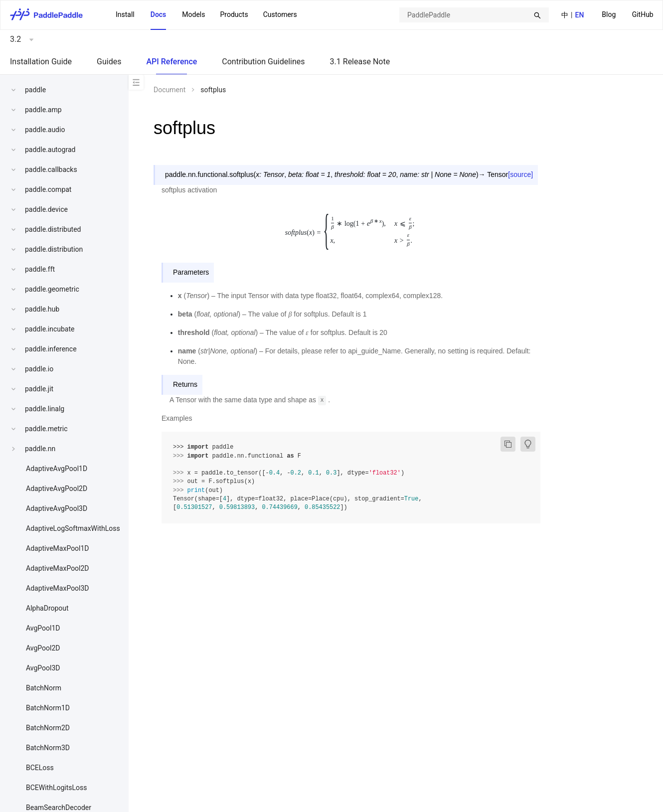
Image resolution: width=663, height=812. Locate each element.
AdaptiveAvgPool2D (57, 488)
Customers (280, 14)
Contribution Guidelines (263, 62)
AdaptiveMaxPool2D (58, 568)
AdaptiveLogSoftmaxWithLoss (73, 528)
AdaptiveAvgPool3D (57, 508)
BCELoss (40, 768)
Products (234, 14)
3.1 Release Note (360, 62)
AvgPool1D (43, 628)
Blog (609, 14)
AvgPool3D (43, 668)
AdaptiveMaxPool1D (58, 548)
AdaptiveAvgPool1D (57, 469)
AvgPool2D (43, 648)
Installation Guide (41, 62)
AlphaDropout (47, 608)
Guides (109, 62)
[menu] (628, 15)
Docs (159, 14)
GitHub (643, 14)
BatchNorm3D (48, 748)
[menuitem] (609, 15)
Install (125, 14)
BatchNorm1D (48, 708)
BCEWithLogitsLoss (56, 788)
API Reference (171, 62)
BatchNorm (44, 688)
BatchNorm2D (48, 728)
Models (193, 14)
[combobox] (474, 15)
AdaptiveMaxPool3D (58, 588)
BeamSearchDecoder (59, 808)
